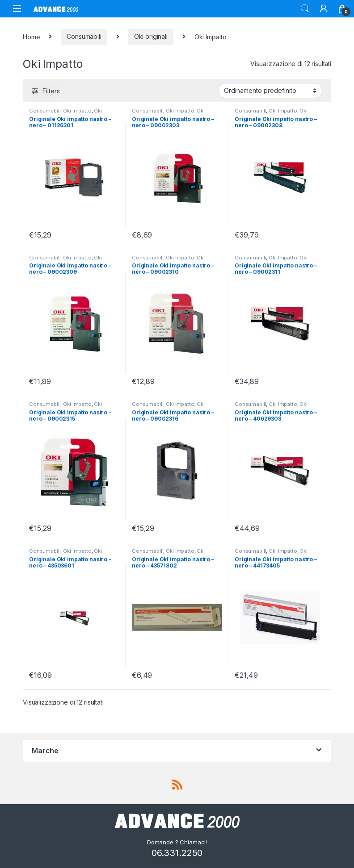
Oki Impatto (77, 111)
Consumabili (84, 36)
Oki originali (151, 36)
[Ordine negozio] (270, 91)
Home (31, 36)
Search (305, 8)
